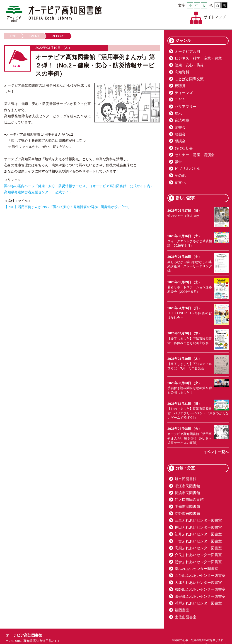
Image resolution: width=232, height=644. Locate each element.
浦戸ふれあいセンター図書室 (198, 603)
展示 (178, 113)
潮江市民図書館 (187, 486)
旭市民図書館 (186, 479)
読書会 (180, 127)
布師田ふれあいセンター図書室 (200, 589)
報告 (178, 162)
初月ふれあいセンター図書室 (198, 534)
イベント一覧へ (216, 452)
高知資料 (182, 72)
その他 (180, 175)
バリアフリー (186, 107)
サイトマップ (215, 17)
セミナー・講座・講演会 (195, 155)
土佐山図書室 (186, 617)
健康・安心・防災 (189, 65)
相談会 (180, 141)
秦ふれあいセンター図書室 (196, 569)
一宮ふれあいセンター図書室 (198, 541)
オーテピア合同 (187, 51)
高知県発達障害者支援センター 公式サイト (38, 192)
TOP (13, 36)
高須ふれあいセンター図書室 (198, 548)
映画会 (180, 134)
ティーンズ (184, 93)
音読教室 (182, 120)
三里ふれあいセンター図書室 (198, 520)
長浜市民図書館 (187, 493)
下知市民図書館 (187, 507)
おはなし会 (184, 148)
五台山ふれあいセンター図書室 (200, 576)
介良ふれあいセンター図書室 (198, 555)
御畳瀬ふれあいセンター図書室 (200, 596)
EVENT (34, 36)
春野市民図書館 (187, 513)
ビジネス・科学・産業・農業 (198, 58)
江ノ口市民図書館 (189, 500)
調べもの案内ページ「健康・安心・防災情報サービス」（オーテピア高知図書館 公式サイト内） (79, 186)
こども (180, 100)
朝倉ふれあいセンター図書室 (198, 562)
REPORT (58, 36)
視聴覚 (180, 86)
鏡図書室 (182, 610)
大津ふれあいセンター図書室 (198, 583)
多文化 (180, 183)
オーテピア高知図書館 (54, 14)
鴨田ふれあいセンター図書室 (198, 527)
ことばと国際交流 (189, 79)
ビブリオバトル (187, 169)
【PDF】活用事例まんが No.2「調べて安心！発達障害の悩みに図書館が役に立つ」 (68, 207)
